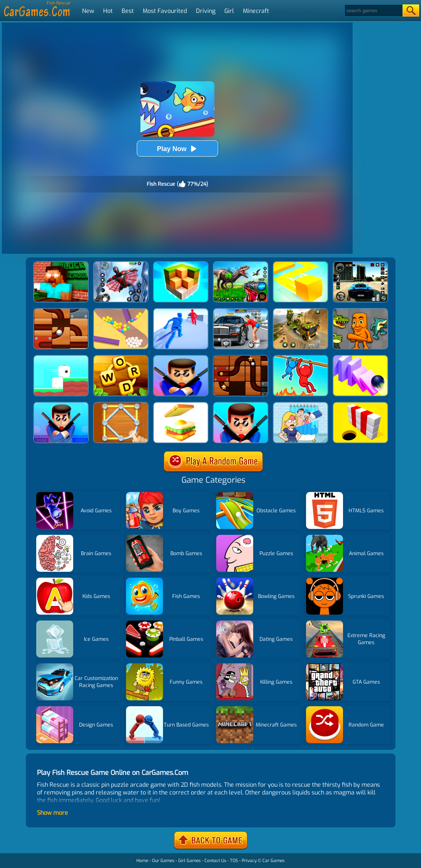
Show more (52, 813)
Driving (206, 11)
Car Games (274, 861)
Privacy (249, 861)
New (88, 11)
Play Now (177, 149)
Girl (229, 11)
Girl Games (189, 861)
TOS (234, 861)
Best (128, 11)
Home (142, 861)
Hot (108, 11)
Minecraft (256, 11)
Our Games (163, 861)
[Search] (373, 11)
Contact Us (215, 861)
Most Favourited (165, 11)
